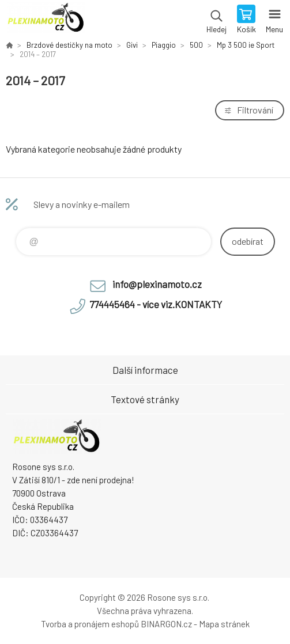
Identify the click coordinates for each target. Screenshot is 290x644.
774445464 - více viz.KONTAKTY (156, 304)
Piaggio (164, 45)
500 (196, 45)
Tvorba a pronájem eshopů (90, 624)
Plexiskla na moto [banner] (45, 20)
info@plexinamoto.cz (157, 284)
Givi (132, 45)
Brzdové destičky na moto (69, 45)
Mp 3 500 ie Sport (246, 45)
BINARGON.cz (166, 624)
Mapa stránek (224, 624)
